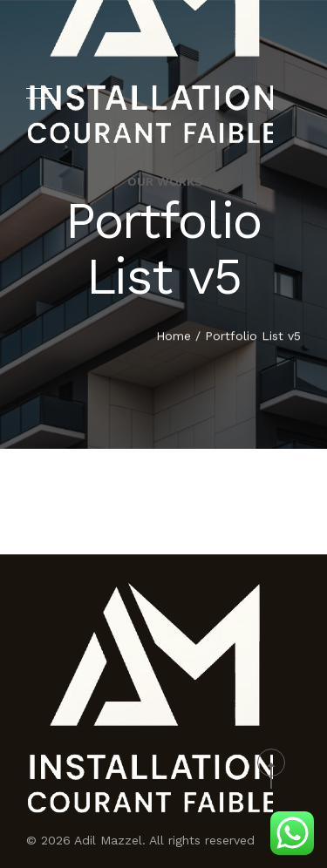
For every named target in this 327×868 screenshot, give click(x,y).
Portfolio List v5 (253, 336)
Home (174, 336)
